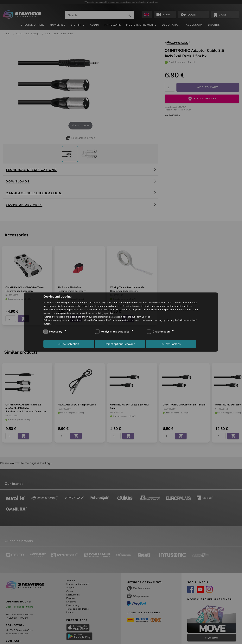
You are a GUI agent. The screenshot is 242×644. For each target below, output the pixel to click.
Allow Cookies (171, 344)
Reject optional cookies (120, 344)
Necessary (56, 332)
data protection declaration (107, 317)
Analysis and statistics (115, 332)
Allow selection (69, 344)
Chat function (161, 332)
